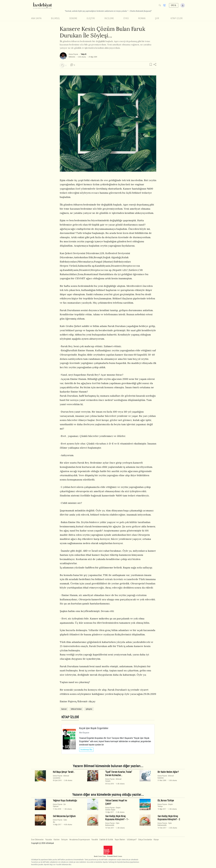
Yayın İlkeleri (120, 840)
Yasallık (95, 840)
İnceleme (109, 18)
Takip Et (83, 54)
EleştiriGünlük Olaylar (113, 809)
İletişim (65, 840)
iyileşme (89, 709)
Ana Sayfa (36, 18)
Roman (142, 18)
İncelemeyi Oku (86, 750)
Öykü (126, 18)
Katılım (57, 840)
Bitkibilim (72, 57)
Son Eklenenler (37, 840)
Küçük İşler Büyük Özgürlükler (94, 728)
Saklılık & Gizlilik (106, 840)
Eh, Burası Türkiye (166, 801)
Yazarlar (49, 840)
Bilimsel (55, 18)
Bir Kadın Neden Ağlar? (168, 772)
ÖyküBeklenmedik (112, 824)
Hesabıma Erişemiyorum (80, 840)
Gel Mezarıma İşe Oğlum (64, 816)
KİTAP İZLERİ (177, 18)
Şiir (157, 18)
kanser (64, 709)
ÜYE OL (174, 5)
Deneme (73, 18)
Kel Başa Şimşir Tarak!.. (64, 772)
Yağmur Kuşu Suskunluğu (65, 801)
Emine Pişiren (73, 54)
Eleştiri (91, 18)
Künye (156, 840)
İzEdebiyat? (132, 840)
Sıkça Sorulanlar (145, 840)
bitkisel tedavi (76, 709)
